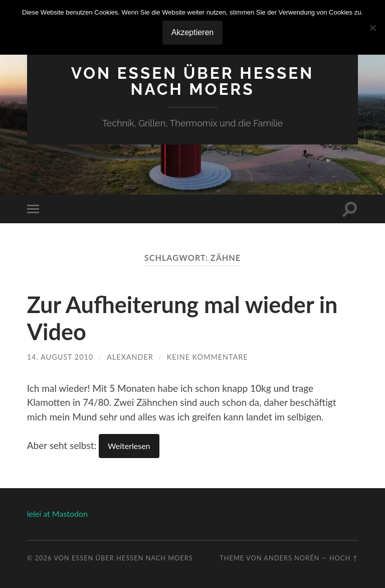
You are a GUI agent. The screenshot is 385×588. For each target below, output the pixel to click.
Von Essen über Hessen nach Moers (192, 81)
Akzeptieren (193, 32)
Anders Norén (292, 558)
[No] (372, 28)
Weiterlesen (129, 446)
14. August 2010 (60, 357)
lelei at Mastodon (57, 513)
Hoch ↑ (344, 558)
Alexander (130, 357)
